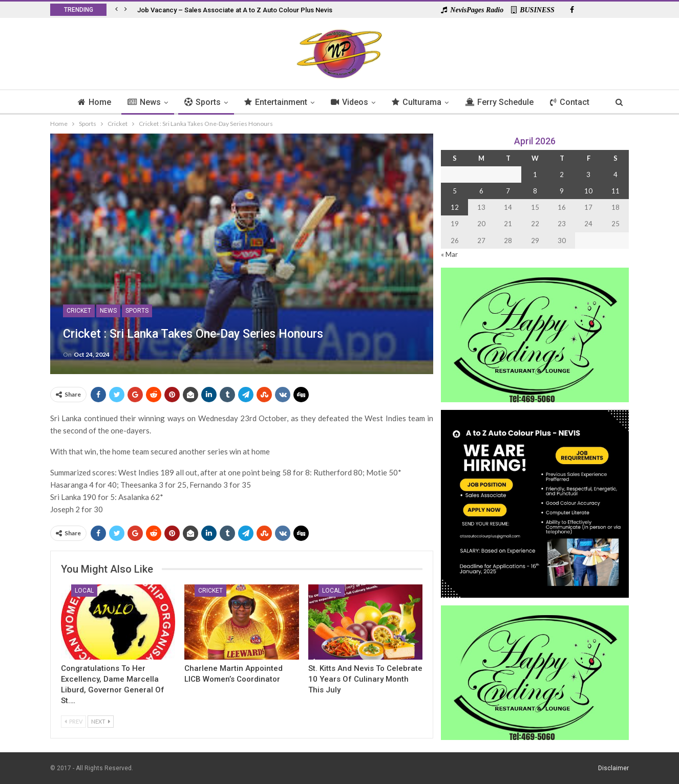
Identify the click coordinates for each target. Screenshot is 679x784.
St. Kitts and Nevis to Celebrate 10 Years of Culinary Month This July (365, 679)
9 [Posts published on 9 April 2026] (562, 191)
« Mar (449, 254)
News (140, 102)
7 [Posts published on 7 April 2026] (508, 191)
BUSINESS (533, 10)
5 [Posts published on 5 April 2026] (455, 191)
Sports (200, 102)
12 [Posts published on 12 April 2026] (455, 207)
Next (101, 721)
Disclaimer (613, 768)
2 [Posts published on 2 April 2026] (562, 175)
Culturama (419, 102)
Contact (575, 102)
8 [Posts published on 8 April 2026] (535, 191)
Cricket (79, 311)
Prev (73, 721)
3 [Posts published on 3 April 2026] (588, 175)
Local (84, 591)
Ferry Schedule (503, 102)
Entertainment (275, 102)
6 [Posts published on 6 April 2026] (481, 191)
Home (89, 102)
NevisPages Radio (472, 10)
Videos (350, 102)
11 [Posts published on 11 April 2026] (616, 191)
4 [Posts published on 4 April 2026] (616, 175)
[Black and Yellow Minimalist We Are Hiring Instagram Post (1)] (535, 503)
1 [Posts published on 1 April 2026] (535, 175)
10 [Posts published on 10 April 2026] (588, 191)
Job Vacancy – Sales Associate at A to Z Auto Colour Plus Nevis (235, 10)
